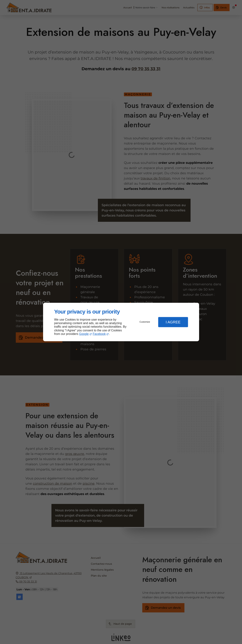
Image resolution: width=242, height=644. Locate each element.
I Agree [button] (173, 322)
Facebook (99, 334)
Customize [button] (145, 322)
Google (84, 334)
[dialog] (121, 322)
